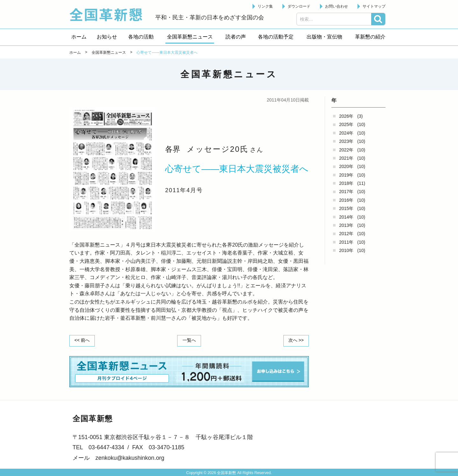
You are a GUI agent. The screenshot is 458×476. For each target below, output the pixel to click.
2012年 (346, 234)
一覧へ (189, 340)
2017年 (346, 192)
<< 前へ (82, 340)
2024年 (346, 133)
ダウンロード (299, 6)
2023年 (346, 141)
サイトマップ (374, 6)
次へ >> (296, 340)
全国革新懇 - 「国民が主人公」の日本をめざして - (109, 15)
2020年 (346, 166)
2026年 (346, 116)
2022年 (346, 150)
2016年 (346, 200)
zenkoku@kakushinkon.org (130, 458)
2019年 (346, 175)
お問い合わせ (337, 6)
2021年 (346, 158)
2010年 (346, 250)
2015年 (346, 208)
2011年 (346, 242)
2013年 (346, 225)
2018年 (346, 183)
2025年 (346, 124)
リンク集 (265, 6)
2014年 (346, 217)
